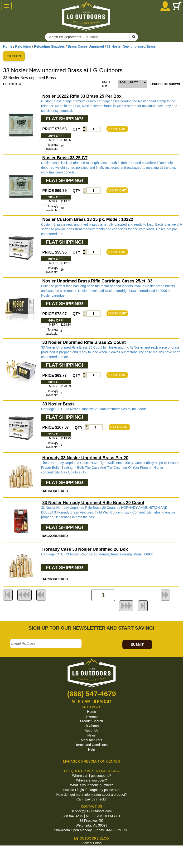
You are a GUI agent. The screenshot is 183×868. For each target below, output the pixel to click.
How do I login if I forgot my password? (91, 790)
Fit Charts (92, 726)
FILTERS (14, 56)
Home (8, 46)
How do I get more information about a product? (92, 795)
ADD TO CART (117, 129)
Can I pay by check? (92, 799)
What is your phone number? (91, 785)
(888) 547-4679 (91, 694)
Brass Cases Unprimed (86, 46)
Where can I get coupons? (91, 776)
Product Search (92, 721)
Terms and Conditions (91, 745)
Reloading (23, 46)
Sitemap (91, 716)
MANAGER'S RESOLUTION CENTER (91, 761)
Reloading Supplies (49, 46)
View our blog (92, 843)
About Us (91, 731)
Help (92, 750)
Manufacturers (91, 740)
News (91, 735)
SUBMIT (137, 645)
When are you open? (91, 780)
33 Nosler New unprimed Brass (131, 46)
